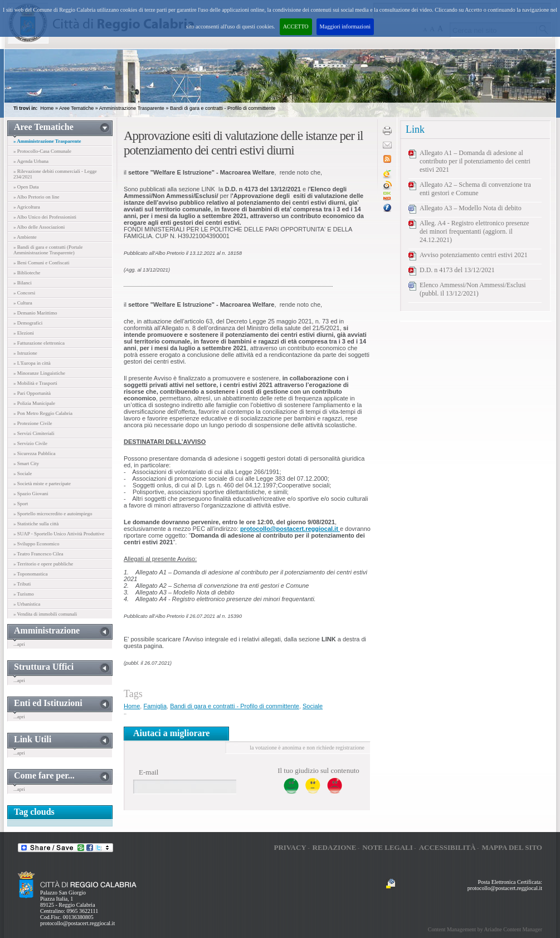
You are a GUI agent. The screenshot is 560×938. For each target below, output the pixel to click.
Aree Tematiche (76, 108)
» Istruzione (25, 353)
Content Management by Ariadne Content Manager (485, 929)
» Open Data (26, 187)
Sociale (313, 706)
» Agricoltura (27, 207)
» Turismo (24, 594)
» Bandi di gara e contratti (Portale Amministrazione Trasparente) (48, 250)
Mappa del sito (512, 847)
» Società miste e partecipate (42, 483)
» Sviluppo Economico (36, 544)
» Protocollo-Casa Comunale (42, 151)
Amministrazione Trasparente (132, 108)
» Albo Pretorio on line (36, 197)
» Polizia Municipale (34, 403)
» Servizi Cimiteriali (34, 433)
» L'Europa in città (32, 363)
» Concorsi (24, 293)
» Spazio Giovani (31, 494)
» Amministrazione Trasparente (47, 141)
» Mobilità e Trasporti (35, 383)
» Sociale (23, 473)
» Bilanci (23, 283)
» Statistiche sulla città (36, 524)
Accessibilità (447, 847)
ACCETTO (296, 26)
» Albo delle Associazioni (39, 227)
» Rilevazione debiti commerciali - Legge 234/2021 (55, 174)
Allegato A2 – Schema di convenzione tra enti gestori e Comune (475, 189)
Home (47, 108)
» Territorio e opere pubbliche (43, 564)
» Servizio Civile (30, 443)
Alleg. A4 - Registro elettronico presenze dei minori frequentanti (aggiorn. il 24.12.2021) (474, 231)
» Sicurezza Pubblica (34, 453)
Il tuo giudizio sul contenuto (318, 770)
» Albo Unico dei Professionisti (45, 217)
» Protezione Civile (33, 423)
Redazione (335, 847)
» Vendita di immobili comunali (45, 614)
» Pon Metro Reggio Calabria (43, 413)
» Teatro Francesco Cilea (38, 554)
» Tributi (22, 584)
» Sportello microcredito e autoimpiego (53, 514)
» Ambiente (25, 237)
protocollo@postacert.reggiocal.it (77, 923)
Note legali (388, 847)
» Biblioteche (27, 273)
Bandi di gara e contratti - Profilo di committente (223, 108)
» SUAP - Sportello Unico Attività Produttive (59, 534)
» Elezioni (24, 333)
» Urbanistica (27, 604)
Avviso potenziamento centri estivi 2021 (474, 255)
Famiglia (155, 706)
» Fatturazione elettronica (39, 343)
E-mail (148, 772)
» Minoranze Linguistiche (39, 373)
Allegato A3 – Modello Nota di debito (471, 208)
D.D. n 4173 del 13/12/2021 (457, 270)
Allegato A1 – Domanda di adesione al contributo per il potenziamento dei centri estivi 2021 (475, 161)
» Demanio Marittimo (35, 313)
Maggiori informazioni (345, 26)
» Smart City (26, 463)
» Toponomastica (30, 574)
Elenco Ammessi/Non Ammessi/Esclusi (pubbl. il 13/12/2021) (473, 289)
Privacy (290, 847)
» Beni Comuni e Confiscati (42, 263)
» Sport (21, 504)
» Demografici (28, 323)
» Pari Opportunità (32, 393)
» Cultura (23, 303)
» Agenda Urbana (31, 161)
